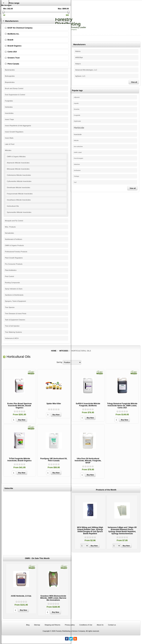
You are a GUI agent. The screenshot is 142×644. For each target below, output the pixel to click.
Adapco (78, 64)
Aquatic (76, 103)
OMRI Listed (78, 152)
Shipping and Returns (52, 625)
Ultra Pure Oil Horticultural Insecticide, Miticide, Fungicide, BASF (88, 461)
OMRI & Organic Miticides (16, 157)
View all (134, 82)
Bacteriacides (10, 70)
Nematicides (10, 233)
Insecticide (78, 134)
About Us (100, 625)
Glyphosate (77, 121)
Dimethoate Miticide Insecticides (19, 187)
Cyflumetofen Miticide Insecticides (19, 181)
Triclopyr (76, 176)
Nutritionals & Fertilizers (14, 239)
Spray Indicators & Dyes (14, 289)
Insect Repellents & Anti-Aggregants (18, 126)
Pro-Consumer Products (14, 264)
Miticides (8, 150)
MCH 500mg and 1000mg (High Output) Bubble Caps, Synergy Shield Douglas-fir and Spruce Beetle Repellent (90, 531)
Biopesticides (10, 82)
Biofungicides (10, 76)
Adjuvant (77, 97)
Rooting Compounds (12, 283)
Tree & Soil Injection (12, 326)
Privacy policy (70, 625)
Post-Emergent (78, 158)
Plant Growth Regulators (14, 258)
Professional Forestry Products (16, 252)
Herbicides (9, 107)
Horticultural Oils (13, 206)
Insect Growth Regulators (14, 132)
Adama (78, 51)
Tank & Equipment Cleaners (15, 320)
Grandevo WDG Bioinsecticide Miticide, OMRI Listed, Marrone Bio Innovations (53, 598)
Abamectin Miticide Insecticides (18, 163)
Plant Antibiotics (11, 270)
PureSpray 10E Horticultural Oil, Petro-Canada (54, 460)
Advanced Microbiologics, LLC (86, 70)
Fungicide (77, 115)
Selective (77, 164)
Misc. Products (10, 227)
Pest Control (10, 276)
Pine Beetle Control (12, 51)
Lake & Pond (10, 144)
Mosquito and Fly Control (14, 221)
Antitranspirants (11, 64)
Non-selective (78, 146)
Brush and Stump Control (14, 88)
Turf (75, 182)
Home (54, 351)
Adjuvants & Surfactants (14, 57)
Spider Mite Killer (54, 404)
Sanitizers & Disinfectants (14, 295)
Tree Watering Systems (13, 332)
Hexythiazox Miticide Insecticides (19, 200)
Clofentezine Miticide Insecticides (19, 175)
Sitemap (37, 625)
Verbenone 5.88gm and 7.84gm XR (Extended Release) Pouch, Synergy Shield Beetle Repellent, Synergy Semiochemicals (122, 531)
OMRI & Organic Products (14, 245)
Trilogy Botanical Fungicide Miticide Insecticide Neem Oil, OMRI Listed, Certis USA (122, 406)
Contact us (112, 625)
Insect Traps (9, 119)
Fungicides (9, 101)
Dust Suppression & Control (15, 95)
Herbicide (79, 128)
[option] (90, 522)
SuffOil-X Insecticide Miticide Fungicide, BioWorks (88, 405)
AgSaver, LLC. (80, 76)
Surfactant (77, 170)
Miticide (76, 140)
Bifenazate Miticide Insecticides (18, 169)
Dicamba (77, 109)
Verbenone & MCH (12, 338)
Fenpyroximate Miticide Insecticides (20, 194)
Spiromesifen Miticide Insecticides (19, 212)
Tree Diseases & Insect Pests (16, 314)
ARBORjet (79, 57)
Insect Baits (9, 138)
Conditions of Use (86, 625)
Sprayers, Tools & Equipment (16, 301)
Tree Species (10, 307)
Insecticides (9, 113)
